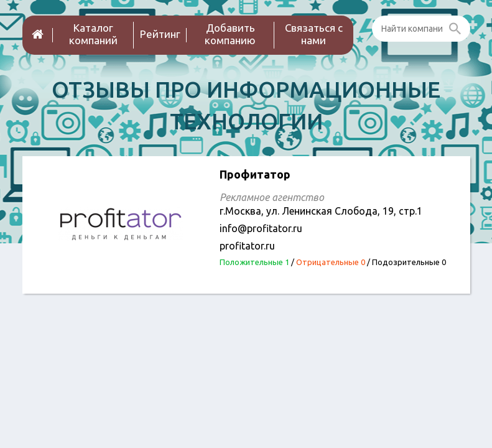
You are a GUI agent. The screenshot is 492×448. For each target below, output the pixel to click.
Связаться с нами (314, 34)
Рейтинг (160, 34)
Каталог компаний (93, 34)
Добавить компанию (230, 34)
